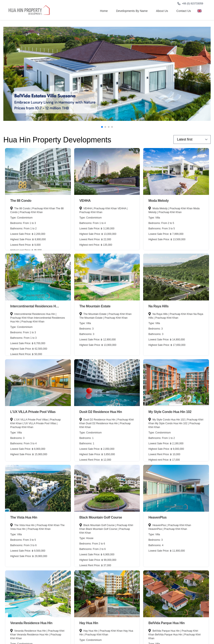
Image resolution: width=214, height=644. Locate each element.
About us (162, 11)
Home (104, 11)
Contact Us (184, 11)
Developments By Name (132, 11)
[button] (102, 127)
